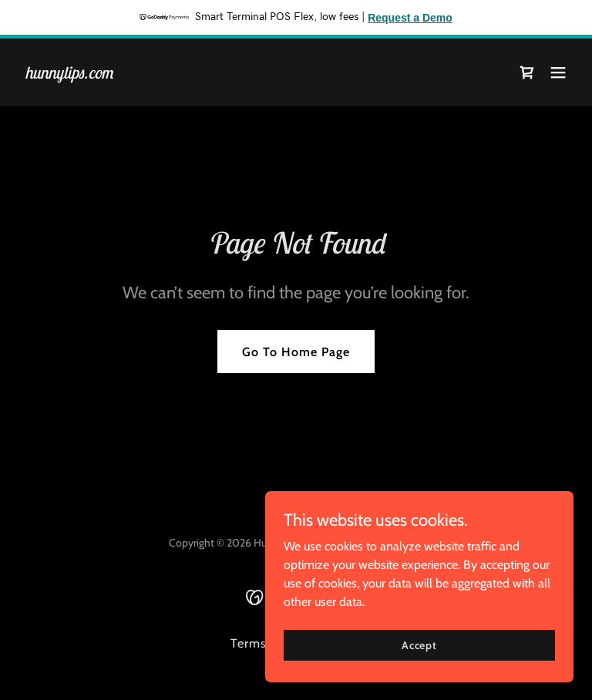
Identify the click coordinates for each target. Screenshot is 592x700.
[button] (558, 72)
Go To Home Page (296, 352)
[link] (69, 74)
